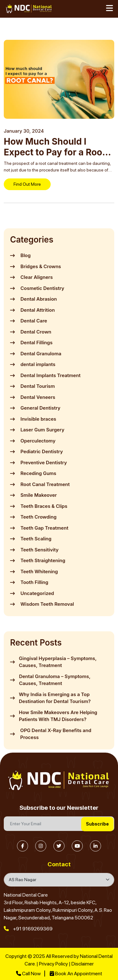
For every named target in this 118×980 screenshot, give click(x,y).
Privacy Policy (53, 964)
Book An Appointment (76, 974)
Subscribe (97, 824)
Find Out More (27, 184)
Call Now (28, 974)
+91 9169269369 (28, 929)
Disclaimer (83, 964)
